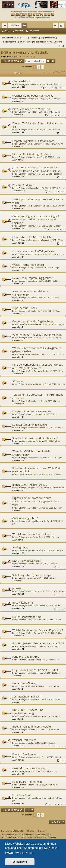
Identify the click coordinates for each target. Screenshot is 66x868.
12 (56, 88)
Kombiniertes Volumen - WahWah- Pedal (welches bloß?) (37, 470)
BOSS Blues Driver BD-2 (27, 561)
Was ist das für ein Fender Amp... (32, 534)
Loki (31, 564)
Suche (7, 31)
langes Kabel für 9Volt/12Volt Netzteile (36, 670)
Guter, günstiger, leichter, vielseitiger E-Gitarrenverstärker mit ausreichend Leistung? (36, 219)
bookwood (33, 428)
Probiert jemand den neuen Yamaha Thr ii (38, 643)
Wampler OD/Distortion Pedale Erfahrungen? (31, 453)
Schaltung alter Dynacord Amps (32, 575)
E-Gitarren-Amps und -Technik (24, 52)
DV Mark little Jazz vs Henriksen (32, 411)
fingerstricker (35, 488)
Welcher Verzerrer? (24, 740)
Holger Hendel (35, 521)
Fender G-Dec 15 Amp (26, 657)
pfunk (31, 785)
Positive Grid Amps (24, 185)
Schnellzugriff (5, 26)
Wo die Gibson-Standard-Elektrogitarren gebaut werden (37, 350)
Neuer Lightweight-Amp (27, 617)
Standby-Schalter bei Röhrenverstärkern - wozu (38, 201)
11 (52, 88)
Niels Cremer (35, 144)
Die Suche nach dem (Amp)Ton (31, 109)
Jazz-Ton (17, 588)
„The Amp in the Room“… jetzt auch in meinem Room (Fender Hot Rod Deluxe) (37, 169)
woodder (33, 84)
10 (64, 229)
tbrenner (33, 157)
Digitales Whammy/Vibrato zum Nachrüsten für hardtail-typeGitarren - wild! (36, 501)
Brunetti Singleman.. (25, 754)
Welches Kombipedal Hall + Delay (33, 96)
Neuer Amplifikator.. (25, 683)
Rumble (32, 298)
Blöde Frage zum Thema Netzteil (32, 726)
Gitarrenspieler (29, 57)
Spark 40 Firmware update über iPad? (35, 438)
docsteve (33, 281)
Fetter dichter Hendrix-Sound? (31, 768)
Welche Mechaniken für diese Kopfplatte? (38, 630)
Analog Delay (20, 547)
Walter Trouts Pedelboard (28, 265)
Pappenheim (34, 240)
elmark (32, 660)
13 (60, 88)
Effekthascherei (22, 795)
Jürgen (32, 268)
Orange (32, 646)
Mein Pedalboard (23, 81)
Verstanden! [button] (20, 862)
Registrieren (34, 31)
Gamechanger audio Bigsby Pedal (33, 321)
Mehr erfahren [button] (24, 853)
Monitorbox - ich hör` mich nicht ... (33, 237)
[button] (42, 67)
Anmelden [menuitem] (56, 26)
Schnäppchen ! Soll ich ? (27, 696)
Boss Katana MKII (23, 602)
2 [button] (38, 67)
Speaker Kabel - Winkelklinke (30, 425)
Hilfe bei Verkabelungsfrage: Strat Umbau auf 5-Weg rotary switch (38, 366)
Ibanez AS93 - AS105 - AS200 (30, 485)
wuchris (32, 700)
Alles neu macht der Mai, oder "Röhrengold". (31, 293)
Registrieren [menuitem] (62, 26)
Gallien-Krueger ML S (25, 518)
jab (30, 578)
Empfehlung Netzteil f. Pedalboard (33, 141)
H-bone (32, 730)
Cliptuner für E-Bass (24, 308)
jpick (16, 57)
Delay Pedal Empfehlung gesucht (32, 278)
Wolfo (32, 414)
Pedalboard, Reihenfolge (27, 782)
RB (20, 57)
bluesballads (34, 188)
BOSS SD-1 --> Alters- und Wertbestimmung (28, 711)
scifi (31, 771)
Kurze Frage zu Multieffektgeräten (33, 251)
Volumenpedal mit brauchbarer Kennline (37, 335)
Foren (25, 26)
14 (64, 88)
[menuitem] (63, 46)
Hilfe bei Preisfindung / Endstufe (32, 154)
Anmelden (19, 31)
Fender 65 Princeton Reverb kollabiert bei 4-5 (38, 125)
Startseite (15, 25)
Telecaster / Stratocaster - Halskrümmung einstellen (38, 396)
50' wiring (18, 381)
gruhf (31, 537)
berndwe (33, 99)
